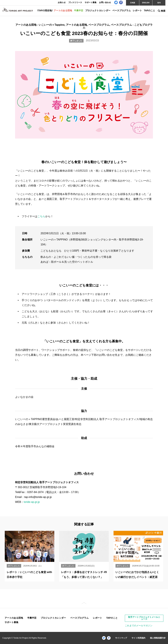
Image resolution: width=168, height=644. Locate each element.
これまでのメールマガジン (139, 626)
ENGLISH (146, 3)
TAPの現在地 (45, 10)
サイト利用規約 (138, 638)
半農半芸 (79, 10)
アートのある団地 (63, 10)
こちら (41, 216)
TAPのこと (150, 10)
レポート (137, 10)
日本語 (133, 3)
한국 (159, 3)
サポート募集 (11, 622)
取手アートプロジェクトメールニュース (144, 618)
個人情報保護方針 (158, 638)
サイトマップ (121, 638)
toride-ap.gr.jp (32, 502)
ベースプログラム (122, 10)
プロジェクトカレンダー (98, 10)
